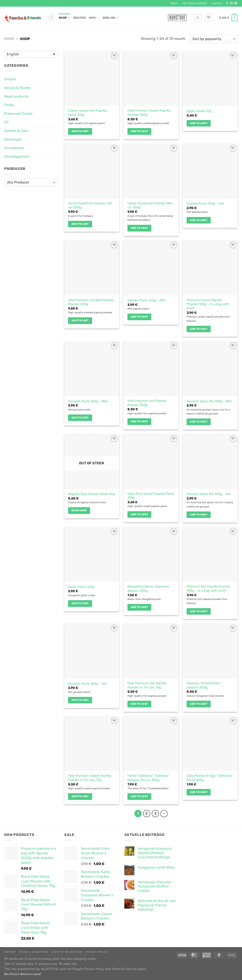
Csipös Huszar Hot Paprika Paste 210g (88, 113)
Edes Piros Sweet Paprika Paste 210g (151, 496)
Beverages (13, 139)
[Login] (198, 18)
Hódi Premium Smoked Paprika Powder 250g (91, 302)
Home (9, 39)
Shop (64, 18)
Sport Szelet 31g (199, 111)
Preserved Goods (18, 114)
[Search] (52, 18)
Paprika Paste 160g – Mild (146, 300)
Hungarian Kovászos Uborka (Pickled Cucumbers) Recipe (155, 853)
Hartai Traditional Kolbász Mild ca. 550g (150, 205)
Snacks (10, 79)
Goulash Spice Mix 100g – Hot (209, 494)
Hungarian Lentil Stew (156, 867)
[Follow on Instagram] (231, 3)
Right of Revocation (67, 952)
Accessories (14, 148)
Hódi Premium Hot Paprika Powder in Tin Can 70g (147, 685)
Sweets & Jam (16, 131)
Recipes (80, 18)
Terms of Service (124, 969)
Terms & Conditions (34, 952)
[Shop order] (214, 39)
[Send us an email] (236, 3)
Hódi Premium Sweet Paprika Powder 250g (149, 113)
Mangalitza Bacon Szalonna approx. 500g (148, 589)
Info (94, 18)
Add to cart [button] (80, 131)
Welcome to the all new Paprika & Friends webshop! (157, 905)
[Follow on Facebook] (227, 3)
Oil (6, 122)
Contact (217, 3)
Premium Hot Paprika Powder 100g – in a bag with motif (208, 589)
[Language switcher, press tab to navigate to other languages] (31, 54)
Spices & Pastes (17, 88)
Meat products (16, 96)
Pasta (9, 105)
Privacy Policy (97, 952)
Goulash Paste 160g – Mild (88, 401)
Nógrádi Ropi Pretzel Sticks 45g (92, 494)
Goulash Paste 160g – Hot (87, 684)
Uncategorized (16, 156)
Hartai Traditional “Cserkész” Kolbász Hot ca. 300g (148, 778)
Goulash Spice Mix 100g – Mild (209, 401)
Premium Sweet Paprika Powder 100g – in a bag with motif (208, 304)
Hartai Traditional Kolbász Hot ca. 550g (90, 205)
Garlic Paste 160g (81, 587)
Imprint (10, 952)
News (174, 3)
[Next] (164, 814)
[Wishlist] (209, 18)
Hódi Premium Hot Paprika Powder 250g (147, 403)
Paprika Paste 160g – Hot (205, 204)
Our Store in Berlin (195, 3)
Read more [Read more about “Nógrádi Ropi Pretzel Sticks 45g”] (79, 510)
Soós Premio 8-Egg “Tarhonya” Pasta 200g (210, 778)
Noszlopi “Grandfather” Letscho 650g (204, 685)
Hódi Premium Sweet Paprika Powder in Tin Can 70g (90, 778)
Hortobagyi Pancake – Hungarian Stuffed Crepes (156, 886)
